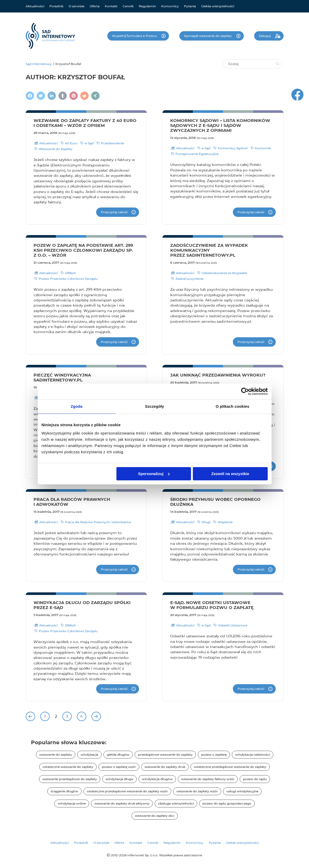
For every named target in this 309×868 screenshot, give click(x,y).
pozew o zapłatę (214, 754)
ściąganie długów (64, 791)
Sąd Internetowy (39, 64)
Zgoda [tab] (77, 406)
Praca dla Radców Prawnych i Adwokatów (96, 522)
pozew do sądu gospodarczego (227, 803)
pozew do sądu (255, 779)
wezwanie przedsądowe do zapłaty (70, 779)
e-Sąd (87, 143)
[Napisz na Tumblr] (63, 96)
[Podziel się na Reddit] (84, 96)
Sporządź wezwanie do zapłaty (208, 36)
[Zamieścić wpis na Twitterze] (41, 96)
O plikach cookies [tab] (232, 406)
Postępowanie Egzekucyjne (195, 154)
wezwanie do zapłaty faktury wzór (208, 779)
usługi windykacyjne (242, 791)
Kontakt (111, 6)
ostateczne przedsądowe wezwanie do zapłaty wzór (127, 791)
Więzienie (223, 522)
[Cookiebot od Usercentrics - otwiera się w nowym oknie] (245, 391)
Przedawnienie (110, 143)
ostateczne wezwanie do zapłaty (68, 767)
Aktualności (35, 6)
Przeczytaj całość (114, 212)
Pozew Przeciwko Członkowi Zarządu (66, 279)
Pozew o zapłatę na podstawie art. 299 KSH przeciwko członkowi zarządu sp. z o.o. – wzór (83, 250)
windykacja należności (253, 754)
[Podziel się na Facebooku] (30, 96)
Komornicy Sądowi (231, 148)
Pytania (190, 6)
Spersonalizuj (154, 474)
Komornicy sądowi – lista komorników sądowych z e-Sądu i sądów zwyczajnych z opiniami (220, 125)
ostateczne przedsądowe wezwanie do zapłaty (230, 767)
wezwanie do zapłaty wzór (197, 791)
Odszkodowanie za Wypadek (222, 273)
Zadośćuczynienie (187, 279)
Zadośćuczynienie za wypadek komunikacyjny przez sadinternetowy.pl (209, 250)
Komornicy (170, 6)
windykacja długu (119, 779)
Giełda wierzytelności (218, 6)
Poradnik (56, 6)
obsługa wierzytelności (176, 803)
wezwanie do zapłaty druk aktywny (122, 803)
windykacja (89, 754)
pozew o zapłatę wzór (119, 767)
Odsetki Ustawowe (230, 625)
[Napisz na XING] (95, 96)
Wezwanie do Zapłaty (54, 149)
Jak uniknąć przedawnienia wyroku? (218, 375)
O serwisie (77, 6)
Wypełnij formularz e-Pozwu (135, 36)
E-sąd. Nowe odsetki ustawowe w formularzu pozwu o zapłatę (212, 605)
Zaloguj (265, 36)
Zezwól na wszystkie (230, 474)
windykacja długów (157, 779)
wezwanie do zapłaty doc (155, 816)
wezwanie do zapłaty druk (165, 767)
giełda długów (118, 754)
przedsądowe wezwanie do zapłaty (165, 754)
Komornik (261, 148)
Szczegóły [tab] (154, 406)
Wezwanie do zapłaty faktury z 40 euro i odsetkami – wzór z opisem (85, 123)
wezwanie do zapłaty (56, 754)
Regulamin (147, 6)
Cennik (128, 6)
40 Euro (69, 143)
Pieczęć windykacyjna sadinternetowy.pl (62, 378)
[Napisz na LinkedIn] (52, 96)
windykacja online (72, 803)
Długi (204, 522)
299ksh (68, 273)
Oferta (95, 6)
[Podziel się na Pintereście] (74, 96)
